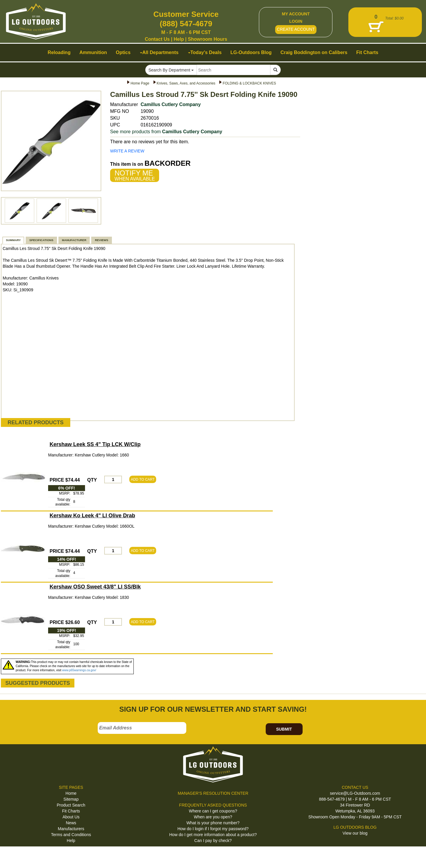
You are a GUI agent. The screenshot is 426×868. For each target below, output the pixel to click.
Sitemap (71, 799)
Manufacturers (71, 829)
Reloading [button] (59, 52)
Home (71, 793)
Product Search (71, 805)
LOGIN (296, 21)
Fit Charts (71, 811)
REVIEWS (101, 240)
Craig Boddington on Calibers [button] (314, 52)
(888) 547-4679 (186, 24)
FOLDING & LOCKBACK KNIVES (249, 83)
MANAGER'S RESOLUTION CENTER (213, 793)
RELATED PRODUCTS (36, 422)
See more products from (166, 132)
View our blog (355, 833)
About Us (71, 817)
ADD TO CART (143, 479)
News (71, 823)
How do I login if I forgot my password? (213, 829)
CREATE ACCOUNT (296, 29)
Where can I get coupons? (213, 811)
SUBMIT (284, 729)
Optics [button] (123, 52)
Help (179, 39)
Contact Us (157, 39)
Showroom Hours (207, 39)
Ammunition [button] (93, 52)
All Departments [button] (159, 52)
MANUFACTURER (74, 240)
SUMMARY (13, 240)
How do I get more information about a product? (213, 835)
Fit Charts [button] (367, 52)
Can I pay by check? (213, 841)
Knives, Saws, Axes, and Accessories (186, 83)
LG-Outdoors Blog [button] (251, 52)
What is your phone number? (213, 823)
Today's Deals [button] (205, 52)
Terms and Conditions (71, 835)
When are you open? (213, 817)
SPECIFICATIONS (41, 240)
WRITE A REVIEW (127, 151)
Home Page (140, 83)
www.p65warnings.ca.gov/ (79, 670)
